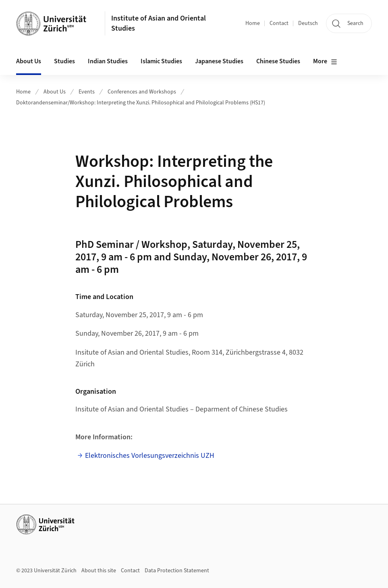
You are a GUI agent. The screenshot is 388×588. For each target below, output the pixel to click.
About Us (55, 92)
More (325, 62)
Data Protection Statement (177, 571)
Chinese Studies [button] (278, 61)
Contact (279, 23)
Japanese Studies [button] (219, 61)
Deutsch (308, 23)
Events (87, 92)
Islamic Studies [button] (161, 61)
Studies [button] (64, 61)
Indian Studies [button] (108, 61)
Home (253, 23)
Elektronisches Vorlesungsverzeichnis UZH (150, 456)
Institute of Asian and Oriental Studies (159, 23)
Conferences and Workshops (142, 92)
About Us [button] (29, 61)
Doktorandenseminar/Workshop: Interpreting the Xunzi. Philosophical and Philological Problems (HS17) (141, 103)
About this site (99, 571)
